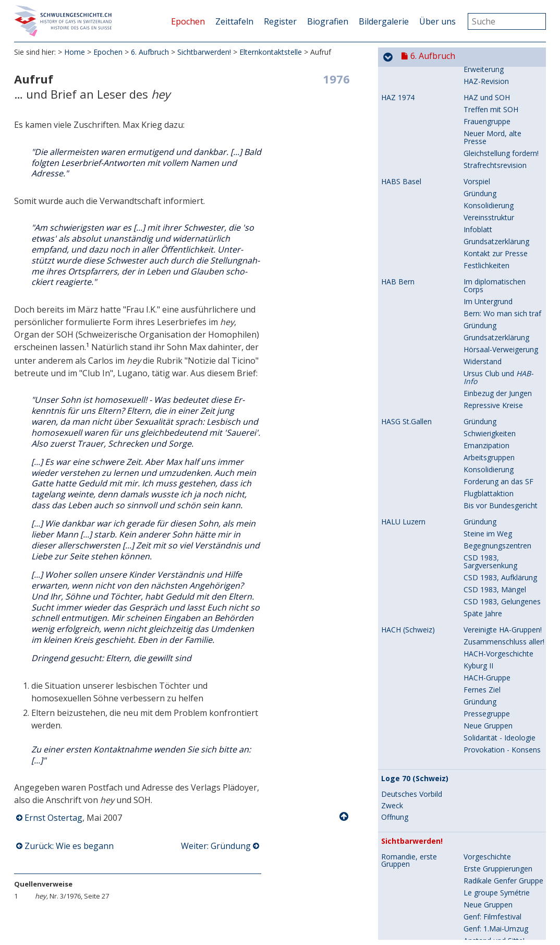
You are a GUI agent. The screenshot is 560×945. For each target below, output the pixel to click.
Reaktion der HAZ (493, 76)
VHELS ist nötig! (490, 429)
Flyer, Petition (487, 809)
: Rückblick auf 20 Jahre (497, 236)
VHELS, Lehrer (405, 405)
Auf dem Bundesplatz (500, 376)
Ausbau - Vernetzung (498, 453)
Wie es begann (488, 292)
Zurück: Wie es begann (69, 846)
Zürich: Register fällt (415, 874)
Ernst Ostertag (53, 818)
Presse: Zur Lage (492, 769)
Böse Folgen (485, 669)
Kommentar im (496, 621)
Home (75, 52)
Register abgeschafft (498, 933)
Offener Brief (485, 885)
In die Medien (486, 797)
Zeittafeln (234, 21)
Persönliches (485, 136)
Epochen (188, 21)
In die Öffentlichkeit (496, 781)
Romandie (481, 276)
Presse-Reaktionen (495, 897)
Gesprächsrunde (491, 100)
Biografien (328, 21)
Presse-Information (496, 328)
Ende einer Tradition (497, 148)
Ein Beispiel (483, 693)
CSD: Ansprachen (492, 833)
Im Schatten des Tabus (502, 405)
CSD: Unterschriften (497, 821)
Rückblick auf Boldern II (503, 88)
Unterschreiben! (490, 857)
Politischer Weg (490, 745)
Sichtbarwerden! (204, 52)
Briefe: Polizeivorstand (501, 733)
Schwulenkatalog (492, 189)
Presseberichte (489, 845)
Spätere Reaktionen (497, 645)
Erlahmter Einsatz (493, 509)
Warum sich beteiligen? (502, 112)
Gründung (480, 316)
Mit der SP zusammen (501, 873)
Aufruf (474, 304)
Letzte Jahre (484, 388)
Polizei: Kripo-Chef (494, 709)
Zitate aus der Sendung (503, 633)
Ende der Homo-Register (409, 713)
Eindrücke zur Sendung (502, 609)
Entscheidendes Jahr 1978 (429, 549)
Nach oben (345, 817)
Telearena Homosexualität (408, 569)
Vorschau (479, 577)
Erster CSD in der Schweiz (410, 801)
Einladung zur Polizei (498, 921)
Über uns (437, 21)
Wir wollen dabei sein (499, 565)
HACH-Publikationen (497, 177)
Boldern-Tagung (491, 340)
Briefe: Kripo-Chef (494, 721)
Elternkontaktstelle (271, 52)
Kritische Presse (490, 757)
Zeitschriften (402, 165)
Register (280, 21)
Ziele (472, 352)
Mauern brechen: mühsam (492, 469)
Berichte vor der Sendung (491, 593)
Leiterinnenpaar (490, 124)
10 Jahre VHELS (489, 497)
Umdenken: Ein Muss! (500, 441)
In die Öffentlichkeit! (497, 364)
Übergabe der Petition (501, 909)
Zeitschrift (480, 485)
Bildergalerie (384, 21)
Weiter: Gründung (216, 846)
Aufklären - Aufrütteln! (500, 681)
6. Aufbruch (150, 52)
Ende (472, 521)
